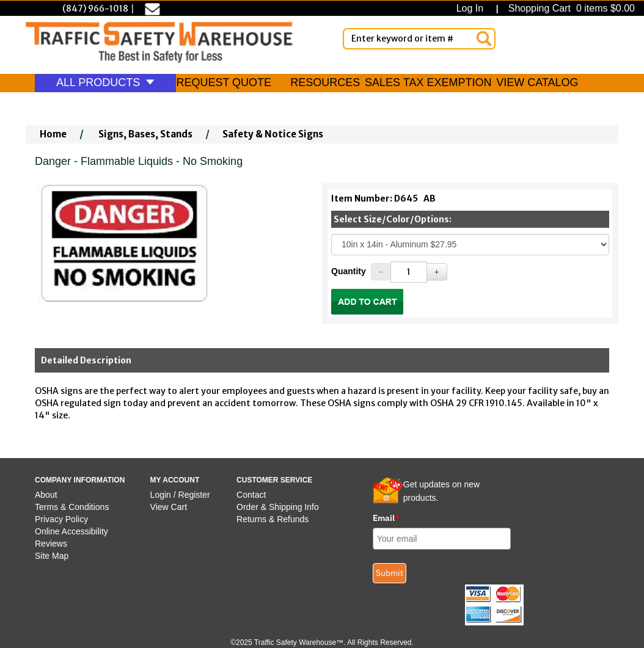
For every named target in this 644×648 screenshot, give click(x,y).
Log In (473, 8)
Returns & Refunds (273, 519)
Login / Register (180, 495)
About (46, 495)
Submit (390, 573)
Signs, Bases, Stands (145, 134)
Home (53, 134)
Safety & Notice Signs (273, 134)
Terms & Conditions (72, 507)
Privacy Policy (61, 519)
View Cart (169, 507)
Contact (251, 495)
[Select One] (470, 245)
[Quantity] (408, 272)
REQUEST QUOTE (224, 82)
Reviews (51, 544)
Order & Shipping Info (278, 507)
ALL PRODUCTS (105, 82)
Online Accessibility (71, 531)
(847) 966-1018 (95, 9)
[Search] (484, 38)
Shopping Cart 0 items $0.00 (570, 8)
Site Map (52, 556)
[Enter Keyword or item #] (419, 39)
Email (386, 518)
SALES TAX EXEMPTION (428, 82)
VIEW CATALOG (537, 82)
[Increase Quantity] (437, 272)
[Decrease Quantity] (381, 272)
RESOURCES (325, 82)
